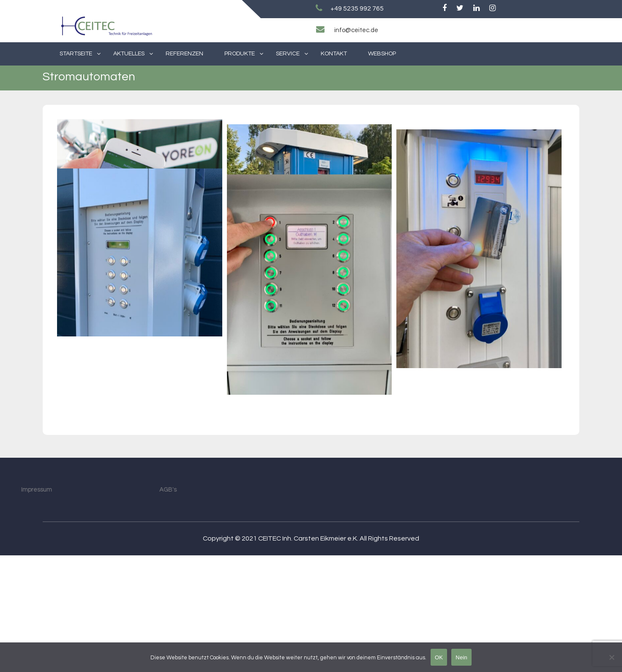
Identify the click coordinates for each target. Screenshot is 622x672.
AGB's (127, 606)
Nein (461, 657)
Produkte (240, 54)
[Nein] (611, 657)
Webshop (382, 54)
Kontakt (334, 54)
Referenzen (184, 54)
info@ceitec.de (356, 30)
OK (439, 657)
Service (288, 54)
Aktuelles (129, 54)
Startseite (76, 54)
